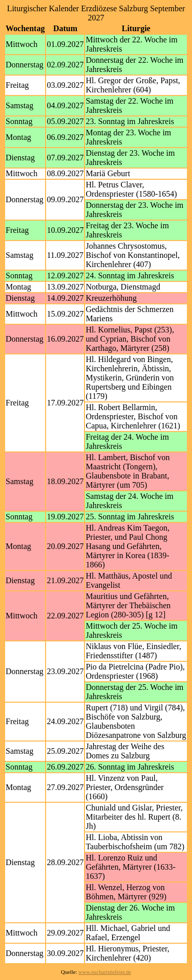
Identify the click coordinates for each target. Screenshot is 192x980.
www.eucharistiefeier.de (105, 972)
